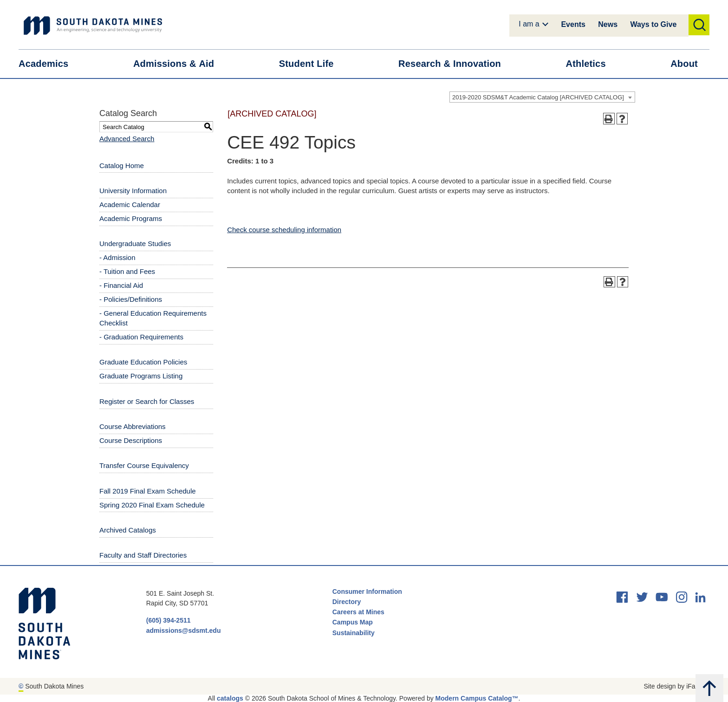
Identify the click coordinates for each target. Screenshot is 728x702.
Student (312, 64)
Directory (347, 602)
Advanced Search (127, 139)
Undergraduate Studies (135, 244)
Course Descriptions (131, 440)
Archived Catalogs (128, 530)
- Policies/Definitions (131, 299)
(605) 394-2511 (169, 620)
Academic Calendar (130, 205)
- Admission (117, 257)
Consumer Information (367, 591)
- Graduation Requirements (141, 337)
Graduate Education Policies (143, 362)
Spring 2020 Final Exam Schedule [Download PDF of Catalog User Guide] (152, 505)
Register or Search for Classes (147, 401)
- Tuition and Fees (127, 271)
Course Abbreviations (133, 426)
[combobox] (542, 97)
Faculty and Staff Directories (143, 555)
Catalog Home (122, 166)
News (608, 24)
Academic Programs (131, 218)
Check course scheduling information (284, 230)
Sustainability (354, 633)
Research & (455, 64)
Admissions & (179, 64)
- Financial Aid (121, 285)
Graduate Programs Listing (141, 376)
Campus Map (353, 622)
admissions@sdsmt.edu (184, 630)
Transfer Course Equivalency (144, 465)
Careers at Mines (358, 612)
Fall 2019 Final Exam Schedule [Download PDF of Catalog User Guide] (148, 491)
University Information (133, 191)
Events (573, 24)
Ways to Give (653, 24)
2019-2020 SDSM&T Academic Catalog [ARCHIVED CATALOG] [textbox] (538, 97)
